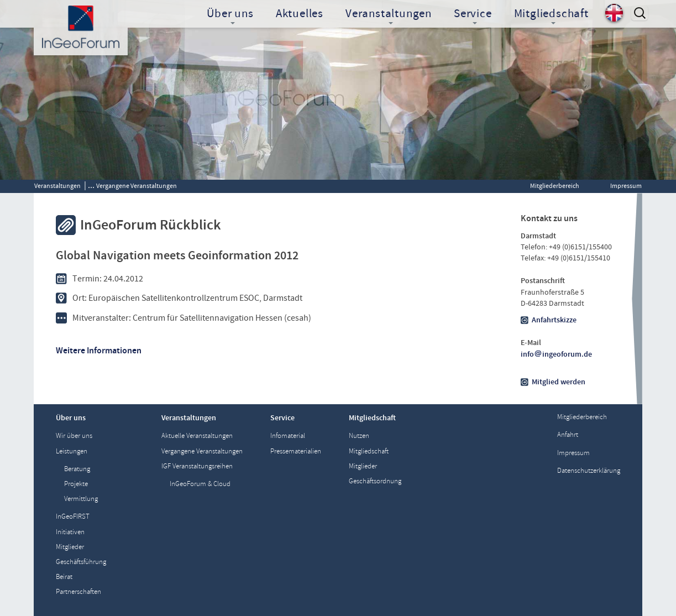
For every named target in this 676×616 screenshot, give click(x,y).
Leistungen (72, 451)
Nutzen (359, 436)
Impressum (626, 186)
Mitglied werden (559, 382)
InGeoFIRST (73, 517)
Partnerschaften (78, 592)
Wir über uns (74, 436)
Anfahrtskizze (554, 320)
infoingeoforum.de (557, 354)
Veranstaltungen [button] (389, 15)
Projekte (76, 484)
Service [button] (473, 15)
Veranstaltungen (57, 186)
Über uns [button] (230, 15)
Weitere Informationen (99, 351)
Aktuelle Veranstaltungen (197, 436)
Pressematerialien (296, 451)
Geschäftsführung (81, 562)
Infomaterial (288, 436)
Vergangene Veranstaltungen (137, 186)
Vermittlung (81, 499)
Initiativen (70, 532)
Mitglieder (70, 547)
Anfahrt (568, 435)
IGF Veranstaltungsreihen (197, 466)
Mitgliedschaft (369, 451)
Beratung (77, 469)
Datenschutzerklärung (589, 471)
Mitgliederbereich (555, 186)
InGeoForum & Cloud (200, 484)
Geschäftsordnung (375, 481)
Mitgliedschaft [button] (551, 15)
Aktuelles (300, 14)
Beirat (64, 577)
